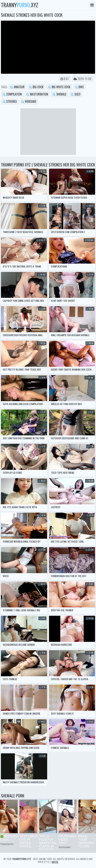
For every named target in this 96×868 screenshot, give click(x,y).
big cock (36, 87)
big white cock (59, 87)
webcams (29, 101)
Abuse (55, 862)
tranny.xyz (20, 5)
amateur (17, 87)
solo (76, 94)
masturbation (37, 94)
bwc (79, 87)
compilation (12, 94)
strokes (10, 101)
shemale (60, 94)
